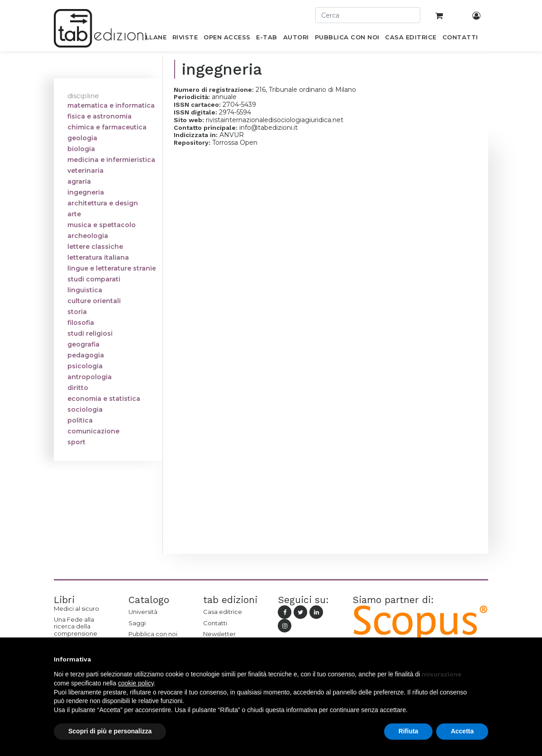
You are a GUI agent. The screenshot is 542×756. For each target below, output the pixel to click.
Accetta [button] (462, 731)
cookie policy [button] (136, 683)
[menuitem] (151, 39)
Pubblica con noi (153, 634)
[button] (484, 659)
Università (143, 612)
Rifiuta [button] (409, 731)
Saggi (137, 623)
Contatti (215, 623)
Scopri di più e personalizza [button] (110, 731)
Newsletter (219, 634)
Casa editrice (223, 612)
